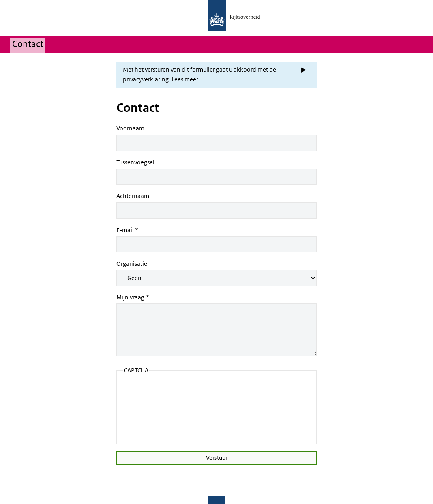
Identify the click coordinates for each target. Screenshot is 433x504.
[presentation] (156, 408)
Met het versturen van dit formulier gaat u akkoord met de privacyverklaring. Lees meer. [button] (199, 75)
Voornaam (130, 128)
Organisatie (132, 264)
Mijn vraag (130, 297)
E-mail (125, 230)
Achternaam (133, 196)
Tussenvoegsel (135, 162)
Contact (28, 44)
